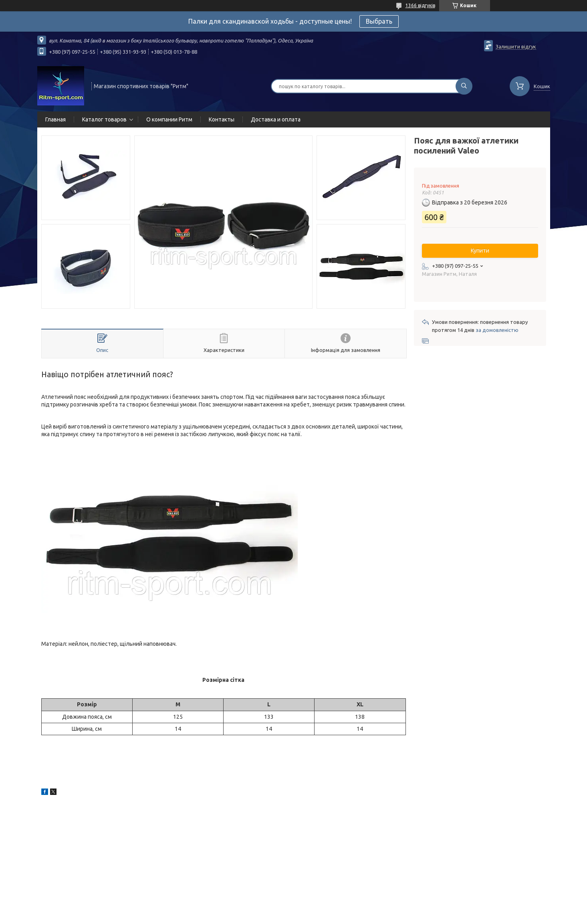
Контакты (222, 119)
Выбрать (379, 21)
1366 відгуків (420, 5)
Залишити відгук (516, 47)
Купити (480, 251)
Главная (55, 119)
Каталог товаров (104, 119)
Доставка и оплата (276, 119)
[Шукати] (464, 86)
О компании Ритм (169, 119)
